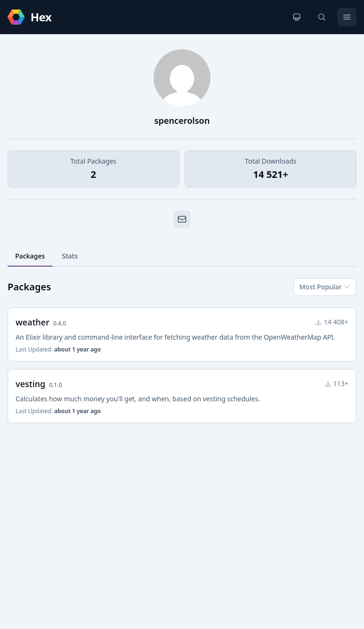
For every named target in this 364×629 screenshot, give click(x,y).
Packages (30, 256)
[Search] (322, 17)
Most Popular (325, 287)
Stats (70, 256)
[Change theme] (297, 17)
